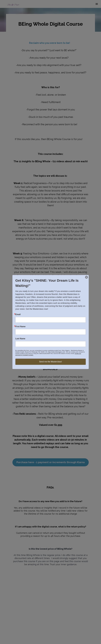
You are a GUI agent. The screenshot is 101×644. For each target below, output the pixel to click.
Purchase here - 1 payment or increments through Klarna (51, 462)
